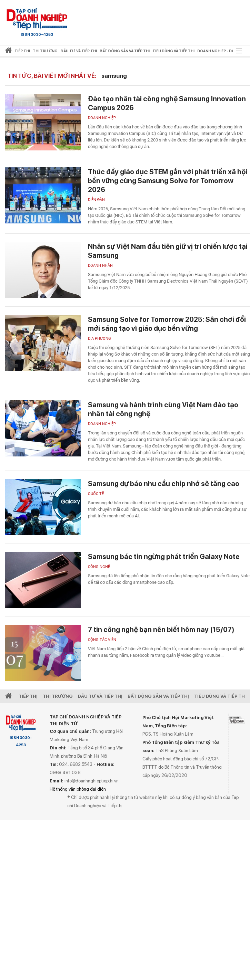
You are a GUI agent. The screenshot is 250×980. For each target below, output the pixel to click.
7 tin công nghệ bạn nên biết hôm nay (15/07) (161, 630)
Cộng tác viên (102, 640)
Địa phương (99, 339)
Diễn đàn (96, 200)
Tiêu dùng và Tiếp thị (220, 696)
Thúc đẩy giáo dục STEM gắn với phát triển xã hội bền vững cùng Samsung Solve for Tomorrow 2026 (168, 181)
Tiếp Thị (28, 696)
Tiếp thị (22, 51)
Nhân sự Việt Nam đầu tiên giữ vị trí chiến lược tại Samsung (168, 251)
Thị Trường (58, 696)
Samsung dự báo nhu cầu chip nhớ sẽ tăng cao (164, 484)
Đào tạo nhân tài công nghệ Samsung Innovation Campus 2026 (167, 103)
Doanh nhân (100, 266)
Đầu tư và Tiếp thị (100, 696)
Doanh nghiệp (102, 118)
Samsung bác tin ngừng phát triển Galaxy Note (164, 557)
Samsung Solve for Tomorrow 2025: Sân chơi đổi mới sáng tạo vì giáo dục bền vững (167, 324)
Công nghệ (99, 567)
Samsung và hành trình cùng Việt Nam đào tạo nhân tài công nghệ (163, 409)
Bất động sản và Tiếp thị (158, 696)
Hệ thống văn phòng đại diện (78, 789)
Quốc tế (96, 494)
